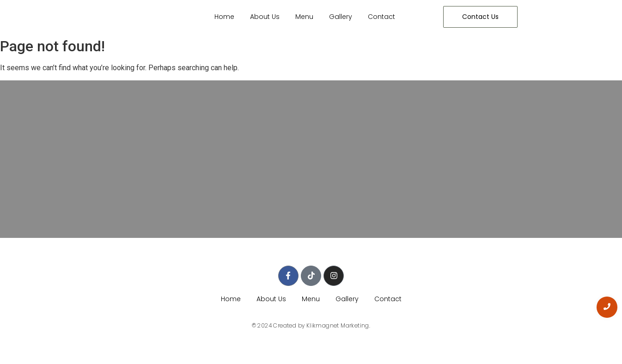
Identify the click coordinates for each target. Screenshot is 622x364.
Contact (381, 17)
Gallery (341, 17)
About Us (265, 17)
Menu (304, 17)
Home (224, 17)
